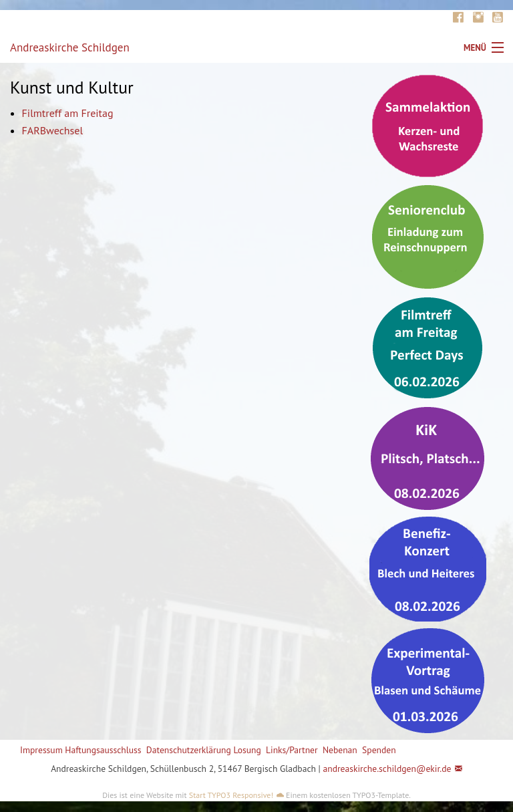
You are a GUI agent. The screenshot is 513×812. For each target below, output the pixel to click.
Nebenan (340, 750)
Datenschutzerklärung (189, 750)
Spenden (379, 750)
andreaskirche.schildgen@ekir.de (387, 769)
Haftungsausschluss (103, 750)
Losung (247, 750)
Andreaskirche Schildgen (70, 47)
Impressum (41, 750)
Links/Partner (292, 750)
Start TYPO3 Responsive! (231, 795)
